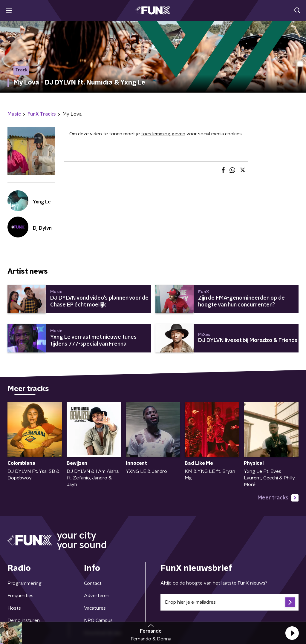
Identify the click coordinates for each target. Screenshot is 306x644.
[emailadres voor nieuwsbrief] (229, 602)
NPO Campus (98, 620)
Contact (93, 583)
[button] (292, 633)
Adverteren (97, 596)
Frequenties (20, 596)
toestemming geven (163, 134)
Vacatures (95, 608)
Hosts (14, 608)
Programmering (25, 583)
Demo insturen (24, 620)
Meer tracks (278, 498)
